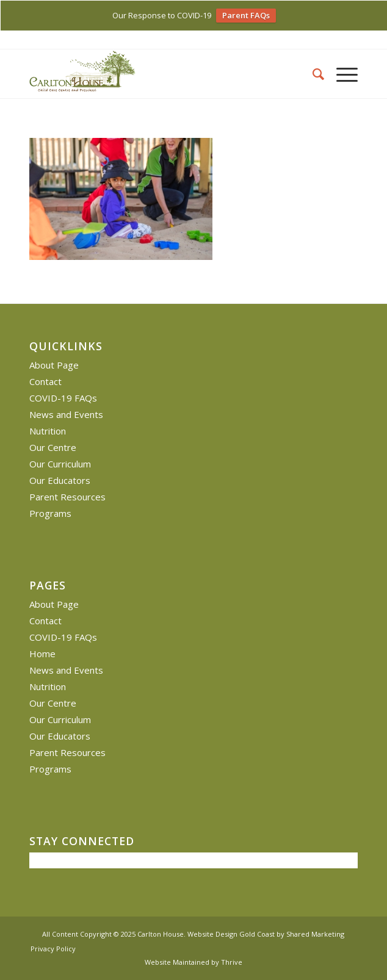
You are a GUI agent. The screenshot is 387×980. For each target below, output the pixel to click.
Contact (45, 381)
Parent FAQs (246, 15)
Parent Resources (67, 497)
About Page (54, 365)
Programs (50, 513)
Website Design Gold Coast (231, 934)
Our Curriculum (60, 464)
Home (42, 654)
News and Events (66, 414)
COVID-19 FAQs (63, 398)
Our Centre (53, 447)
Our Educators (60, 480)
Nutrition (48, 431)
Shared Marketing (315, 934)
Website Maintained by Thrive (193, 962)
